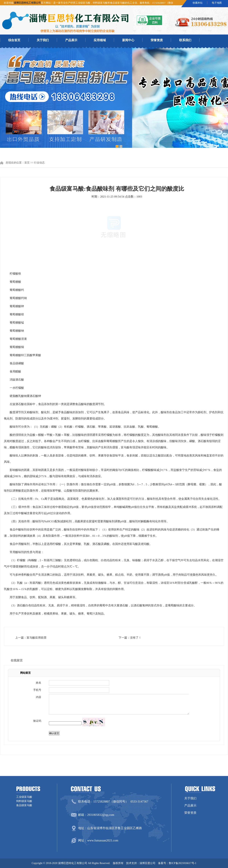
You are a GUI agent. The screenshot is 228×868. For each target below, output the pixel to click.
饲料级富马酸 (24, 801)
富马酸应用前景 (37, 638)
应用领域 (100, 40)
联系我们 (185, 40)
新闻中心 (128, 40)
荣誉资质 (157, 40)
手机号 (37, 690)
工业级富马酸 (24, 797)
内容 (39, 697)
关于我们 (43, 40)
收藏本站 (198, 3)
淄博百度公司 (147, 863)
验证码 (37, 721)
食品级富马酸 (24, 805)
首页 (27, 163)
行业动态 (39, 163)
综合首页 (14, 40)
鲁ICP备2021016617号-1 (182, 863)
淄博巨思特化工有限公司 (27, 3)
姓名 (39, 683)
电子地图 (217, 3)
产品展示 (71, 40)
